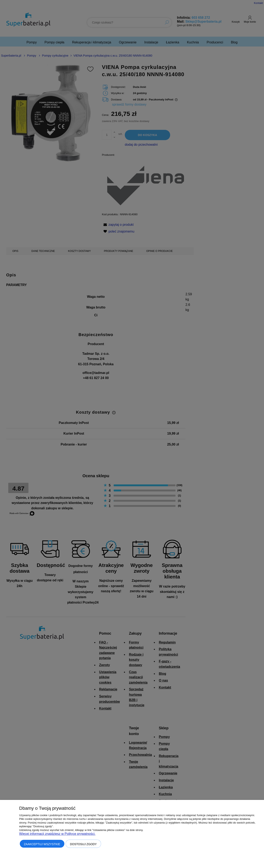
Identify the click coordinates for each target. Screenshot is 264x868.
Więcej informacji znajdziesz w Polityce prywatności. (57, 834)
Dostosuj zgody (83, 844)
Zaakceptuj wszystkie (42, 844)
